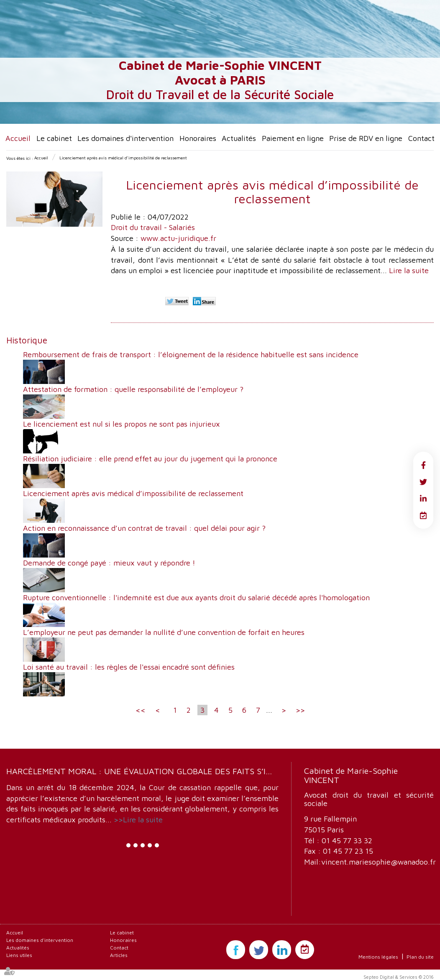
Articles (119, 955)
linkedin (423, 499)
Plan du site (420, 957)
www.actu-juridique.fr (178, 238)
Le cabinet (54, 138)
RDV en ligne (423, 515)
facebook (423, 465)
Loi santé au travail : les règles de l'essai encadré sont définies (129, 667)
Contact (421, 138)
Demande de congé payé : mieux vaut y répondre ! (109, 563)
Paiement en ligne (293, 138)
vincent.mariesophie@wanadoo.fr (379, 862)
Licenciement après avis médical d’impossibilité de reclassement (123, 158)
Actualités (239, 138)
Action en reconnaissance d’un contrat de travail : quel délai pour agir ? (144, 528)
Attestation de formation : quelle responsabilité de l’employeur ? (133, 389)
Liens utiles (19, 955)
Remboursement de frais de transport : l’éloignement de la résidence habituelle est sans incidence (191, 354)
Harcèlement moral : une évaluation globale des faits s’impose (150, 771)
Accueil (18, 138)
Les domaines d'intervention (125, 138)
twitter (423, 482)
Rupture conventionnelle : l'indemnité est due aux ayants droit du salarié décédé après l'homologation (196, 597)
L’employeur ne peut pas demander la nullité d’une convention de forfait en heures (164, 632)
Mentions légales (378, 957)
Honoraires (198, 138)
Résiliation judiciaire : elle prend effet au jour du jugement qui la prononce (150, 459)
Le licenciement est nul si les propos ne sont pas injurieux (122, 424)
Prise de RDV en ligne (366, 138)
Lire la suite (409, 270)
